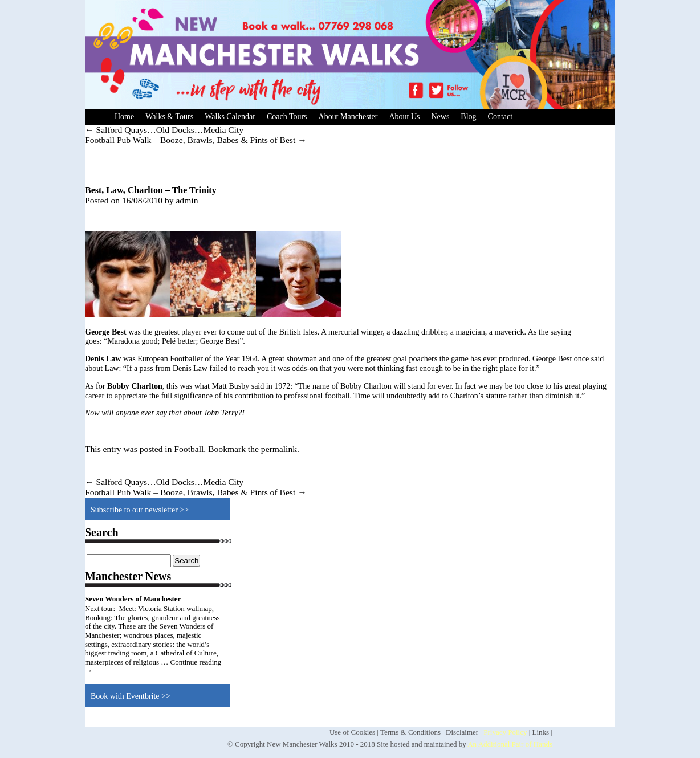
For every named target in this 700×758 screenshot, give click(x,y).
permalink (279, 449)
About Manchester (348, 117)
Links (541, 732)
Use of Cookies (352, 732)
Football (189, 449)
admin (187, 200)
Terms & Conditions (410, 732)
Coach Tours (287, 117)
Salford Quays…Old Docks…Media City (164, 130)
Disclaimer (462, 732)
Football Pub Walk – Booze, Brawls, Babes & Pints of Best (196, 140)
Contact (500, 117)
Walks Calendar (230, 117)
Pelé (169, 341)
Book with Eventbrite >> (131, 696)
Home (124, 117)
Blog (468, 117)
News (440, 117)
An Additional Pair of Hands (510, 744)
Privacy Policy (505, 732)
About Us (404, 117)
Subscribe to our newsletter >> (140, 510)
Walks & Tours (169, 117)
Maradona (123, 341)
